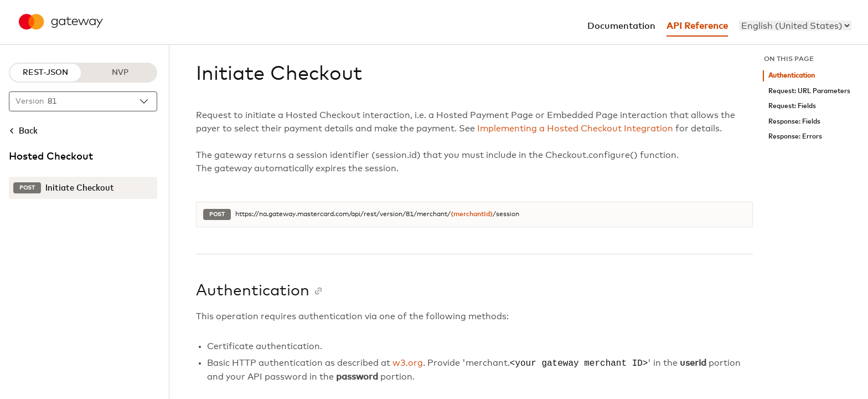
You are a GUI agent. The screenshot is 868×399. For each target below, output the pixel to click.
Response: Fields (794, 122)
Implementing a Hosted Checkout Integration (575, 129)
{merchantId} (472, 214)
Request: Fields (792, 106)
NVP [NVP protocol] (120, 73)
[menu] (795, 25)
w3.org (408, 364)
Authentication (792, 76)
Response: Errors (795, 137)
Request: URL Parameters (809, 91)
